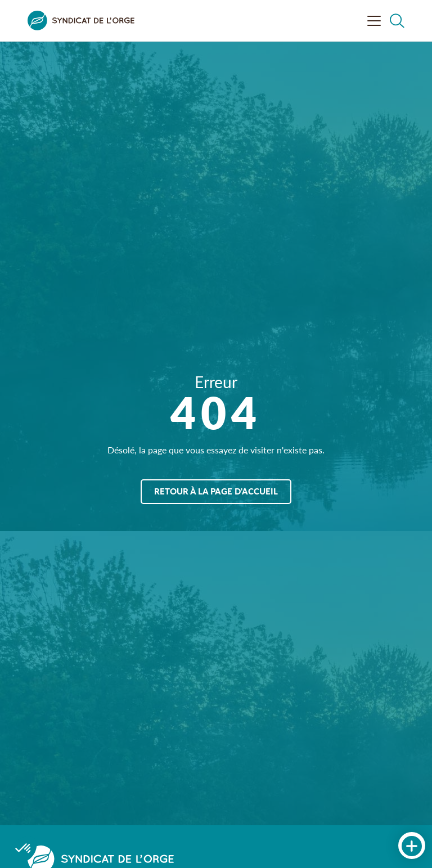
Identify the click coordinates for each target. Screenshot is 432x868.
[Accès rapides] (412, 846)
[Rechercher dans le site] (397, 21)
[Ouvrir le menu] (374, 21)
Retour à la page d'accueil (216, 491)
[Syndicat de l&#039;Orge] (81, 21)
